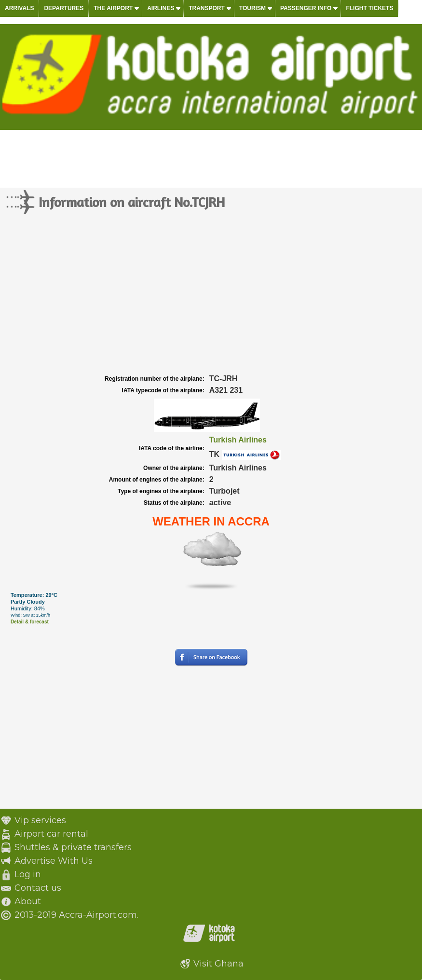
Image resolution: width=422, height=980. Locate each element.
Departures (64, 8)
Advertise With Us (54, 861)
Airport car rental (51, 834)
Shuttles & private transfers (73, 847)
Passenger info (306, 8)
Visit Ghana (218, 964)
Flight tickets (369, 8)
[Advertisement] (211, 300)
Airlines (161, 8)
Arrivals (19, 8)
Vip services (40, 820)
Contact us (38, 888)
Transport (207, 8)
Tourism (252, 8)
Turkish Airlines (238, 440)
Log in (28, 874)
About (28, 901)
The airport (113, 8)
